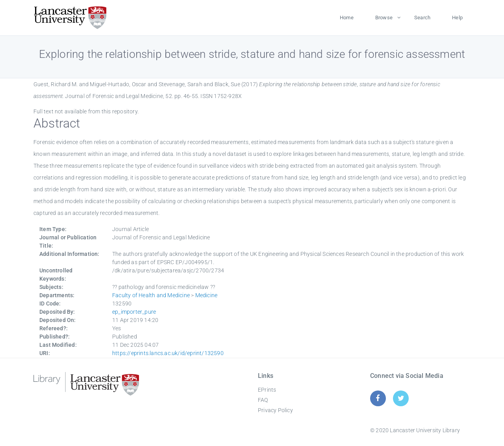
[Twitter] (401, 398)
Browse (384, 18)
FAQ (263, 400)
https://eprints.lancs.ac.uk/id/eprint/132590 (168, 353)
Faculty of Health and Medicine (151, 295)
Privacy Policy (275, 410)
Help (457, 18)
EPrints (267, 390)
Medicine (207, 295)
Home (347, 18)
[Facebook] (378, 398)
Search (422, 18)
